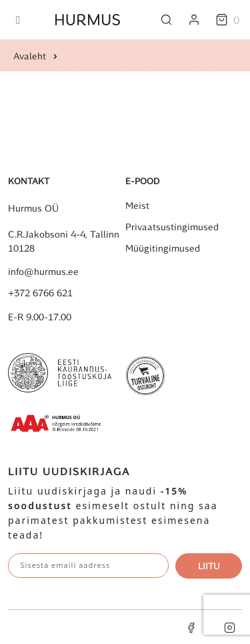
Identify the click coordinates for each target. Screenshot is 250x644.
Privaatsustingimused (172, 227)
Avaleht (30, 56)
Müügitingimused (163, 248)
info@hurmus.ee (43, 272)
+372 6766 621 (40, 293)
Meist (137, 206)
